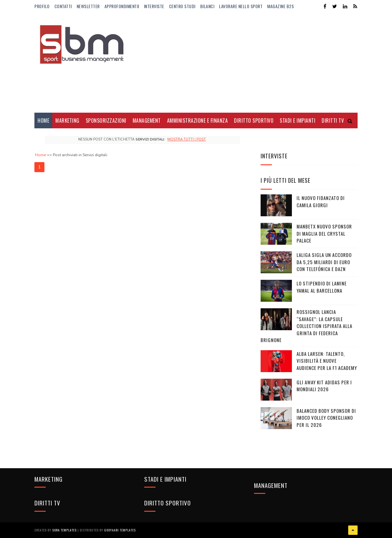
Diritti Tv (333, 120)
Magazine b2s (280, 6)
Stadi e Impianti (298, 120)
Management (147, 120)
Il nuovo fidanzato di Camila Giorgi (321, 201)
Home (43, 120)
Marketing (67, 120)
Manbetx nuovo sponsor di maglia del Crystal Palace (324, 233)
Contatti (63, 6)
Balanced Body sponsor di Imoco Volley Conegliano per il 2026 (326, 418)
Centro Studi (182, 6)
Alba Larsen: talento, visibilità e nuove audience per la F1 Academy (327, 361)
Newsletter (88, 6)
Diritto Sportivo (254, 120)
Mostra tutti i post (187, 139)
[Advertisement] (244, 63)
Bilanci (207, 6)
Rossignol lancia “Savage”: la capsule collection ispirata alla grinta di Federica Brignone (306, 326)
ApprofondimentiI (122, 6)
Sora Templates (64, 530)
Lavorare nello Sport (241, 6)
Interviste (154, 6)
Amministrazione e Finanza (198, 120)
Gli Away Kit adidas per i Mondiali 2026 (324, 386)
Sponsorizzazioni (106, 120)
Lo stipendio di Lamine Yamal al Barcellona (322, 287)
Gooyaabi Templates (120, 530)
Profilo (42, 6)
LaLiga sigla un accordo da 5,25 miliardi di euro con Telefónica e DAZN (324, 262)
